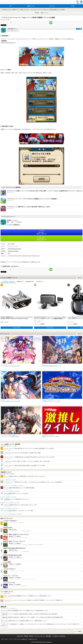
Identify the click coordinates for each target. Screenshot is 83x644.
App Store (41, 232)
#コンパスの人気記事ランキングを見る (9, 480)
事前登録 (37, 13)
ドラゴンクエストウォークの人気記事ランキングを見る (12, 486)
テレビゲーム (40, 281)
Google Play (41, 238)
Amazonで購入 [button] (17, 328)
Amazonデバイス (30, 281)
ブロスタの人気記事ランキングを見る (9, 497)
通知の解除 (48, 636)
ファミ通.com (55, 636)
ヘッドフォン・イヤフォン (8, 281)
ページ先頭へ (79, 631)
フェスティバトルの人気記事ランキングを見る (10, 491)
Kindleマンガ (20, 281)
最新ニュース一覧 (24, 10)
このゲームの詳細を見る (14, 225)
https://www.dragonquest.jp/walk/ (14, 249)
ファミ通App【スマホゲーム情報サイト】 (10, 10)
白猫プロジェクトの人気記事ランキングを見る (10, 503)
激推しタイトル (44, 13)
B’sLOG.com (62, 636)
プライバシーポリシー (40, 636)
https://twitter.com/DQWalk (13, 251)
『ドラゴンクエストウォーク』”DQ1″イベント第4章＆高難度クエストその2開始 (47, 10)
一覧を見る (79, 278)
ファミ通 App (6, 2)
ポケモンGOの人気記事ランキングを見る (9, 508)
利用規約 (26, 636)
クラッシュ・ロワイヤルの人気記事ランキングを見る (12, 514)
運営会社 (31, 636)
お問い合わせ (20, 636)
